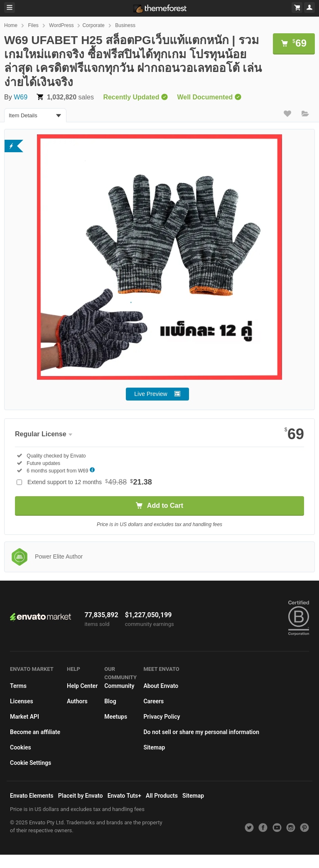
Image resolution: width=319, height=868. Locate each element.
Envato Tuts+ (124, 796)
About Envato (161, 686)
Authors (77, 701)
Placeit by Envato (81, 796)
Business (125, 25)
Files (33, 25)
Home (11, 25)
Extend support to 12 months (90, 482)
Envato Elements (32, 796)
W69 (21, 97)
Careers (153, 701)
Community (119, 686)
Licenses (22, 701)
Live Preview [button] (151, 394)
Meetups (116, 717)
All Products (162, 796)
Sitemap (154, 747)
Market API (25, 717)
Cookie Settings (31, 763)
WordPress (61, 25)
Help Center (82, 686)
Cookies (21, 747)
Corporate (93, 25)
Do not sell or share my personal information (201, 732)
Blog (110, 701)
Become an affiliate (35, 732)
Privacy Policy (162, 717)
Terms (18, 686)
